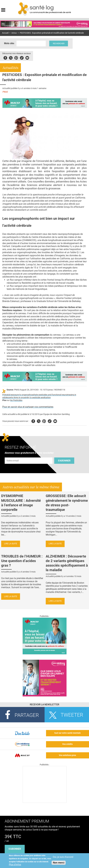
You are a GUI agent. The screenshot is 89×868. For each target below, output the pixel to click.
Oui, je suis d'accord (63, 857)
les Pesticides (16, 400)
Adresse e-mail (13, 456)
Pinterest (16, 57)
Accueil (5, 33)
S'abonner (64, 461)
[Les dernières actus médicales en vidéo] (45, 802)
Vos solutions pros (67, 755)
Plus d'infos (15, 865)
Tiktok (22, 57)
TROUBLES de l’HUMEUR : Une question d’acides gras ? (22, 561)
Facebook (5, 57)
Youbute (27, 57)
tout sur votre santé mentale (68, 733)
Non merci (59, 863)
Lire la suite (11, 544)
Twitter (11, 57)
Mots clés (9, 43)
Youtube (55, 421)
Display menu (3, 10)
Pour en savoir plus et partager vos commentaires (28, 407)
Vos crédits (67, 744)
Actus (14, 33)
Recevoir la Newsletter (44, 705)
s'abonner (15, 849)
